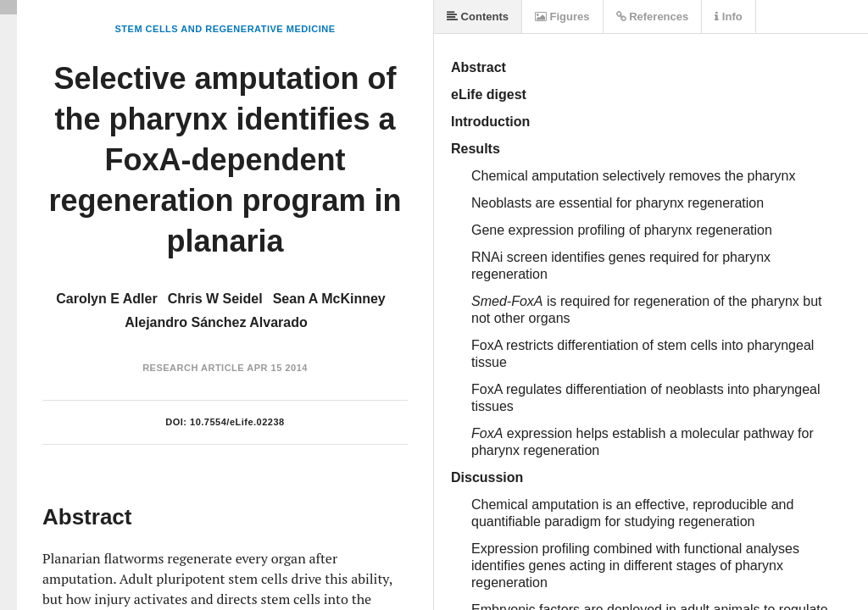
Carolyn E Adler (106, 299)
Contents (478, 17)
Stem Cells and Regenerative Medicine (225, 29)
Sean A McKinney (329, 299)
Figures (562, 17)
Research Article (193, 368)
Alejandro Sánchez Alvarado (216, 322)
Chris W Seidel (215, 299)
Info (728, 17)
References (653, 17)
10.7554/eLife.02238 (237, 422)
